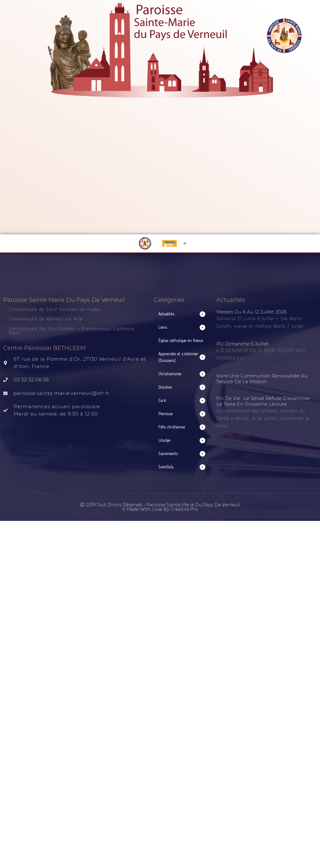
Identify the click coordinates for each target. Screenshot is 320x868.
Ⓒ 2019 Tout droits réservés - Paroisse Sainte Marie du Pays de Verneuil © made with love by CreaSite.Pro (160, 507)
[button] (182, 314)
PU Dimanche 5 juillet (243, 344)
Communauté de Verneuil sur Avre (46, 319)
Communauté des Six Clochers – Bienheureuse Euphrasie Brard (72, 331)
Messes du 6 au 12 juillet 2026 (251, 312)
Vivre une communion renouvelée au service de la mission (262, 379)
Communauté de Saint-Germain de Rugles (55, 309)
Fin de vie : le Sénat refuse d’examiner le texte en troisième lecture (263, 401)
